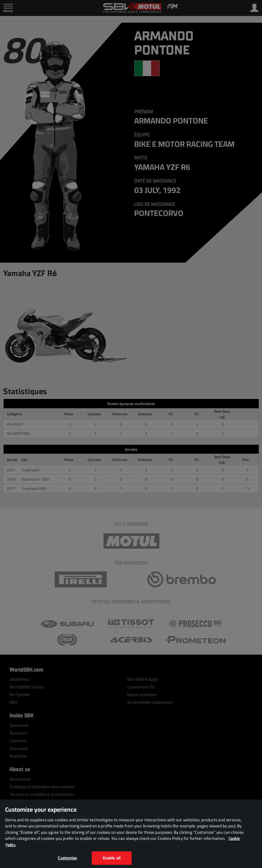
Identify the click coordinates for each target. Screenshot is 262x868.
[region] (131, 834)
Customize (67, 858)
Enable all (112, 858)
